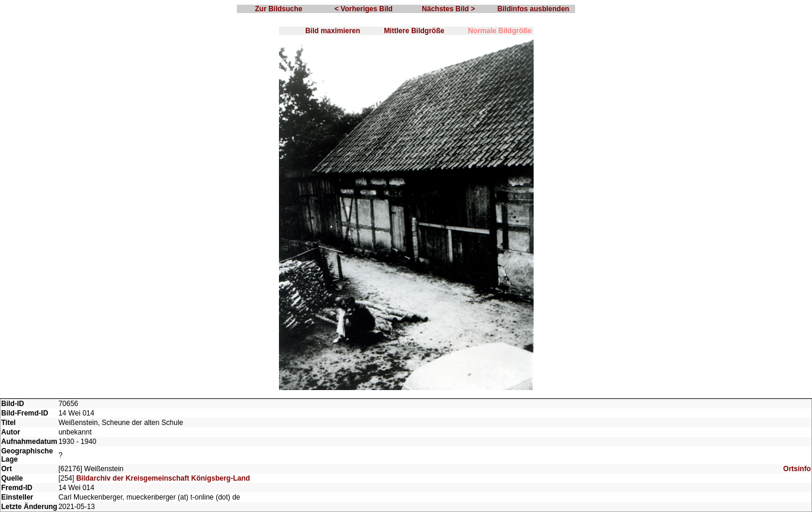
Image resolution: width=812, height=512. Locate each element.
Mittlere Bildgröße (414, 31)
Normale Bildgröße (500, 31)
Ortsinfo (797, 469)
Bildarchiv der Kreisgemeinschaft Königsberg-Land (163, 478)
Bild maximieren (333, 31)
